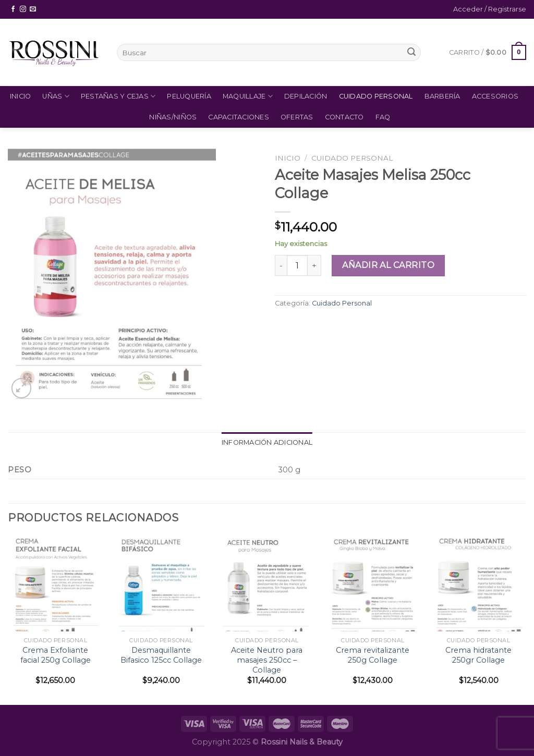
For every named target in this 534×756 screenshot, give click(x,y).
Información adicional (267, 442)
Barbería (442, 96)
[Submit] (411, 53)
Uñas (56, 96)
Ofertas (297, 117)
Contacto (344, 117)
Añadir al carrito (388, 265)
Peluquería (189, 96)
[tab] (267, 443)
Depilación (306, 96)
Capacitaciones (239, 117)
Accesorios (495, 96)
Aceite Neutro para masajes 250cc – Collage (267, 660)
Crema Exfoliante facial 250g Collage (56, 655)
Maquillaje (248, 96)
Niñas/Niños (173, 117)
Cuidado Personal (376, 96)
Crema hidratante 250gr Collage (478, 655)
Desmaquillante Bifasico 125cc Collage (161, 655)
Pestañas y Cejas (118, 96)
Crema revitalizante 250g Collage (373, 655)
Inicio (21, 96)
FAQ (383, 117)
